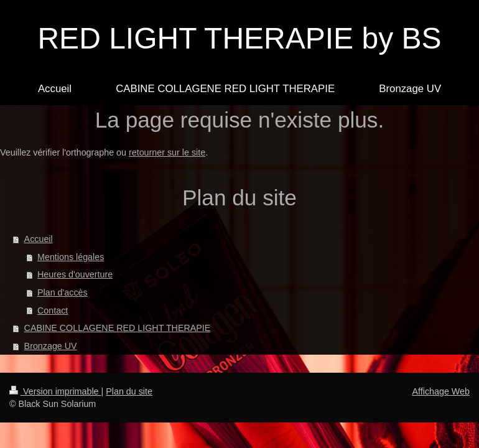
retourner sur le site (167, 152)
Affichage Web (441, 391)
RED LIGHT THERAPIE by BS (239, 38)
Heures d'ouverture (75, 274)
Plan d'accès (63, 292)
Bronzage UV (51, 346)
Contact (53, 310)
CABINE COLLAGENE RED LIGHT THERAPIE (118, 328)
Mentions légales (71, 257)
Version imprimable (55, 391)
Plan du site (129, 391)
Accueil (39, 239)
